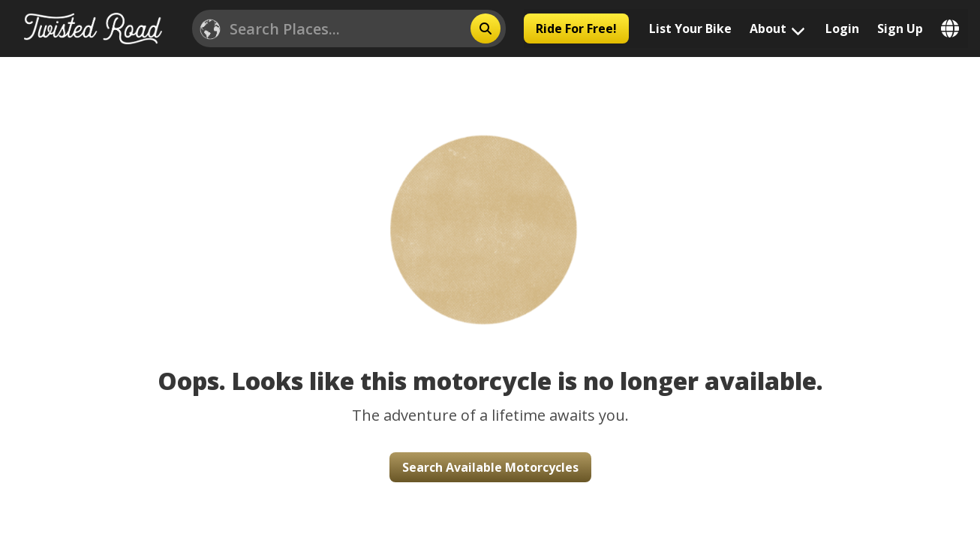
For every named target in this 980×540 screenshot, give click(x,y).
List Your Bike (690, 28)
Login (842, 28)
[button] (490, 211)
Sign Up (900, 28)
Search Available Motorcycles (490, 467)
